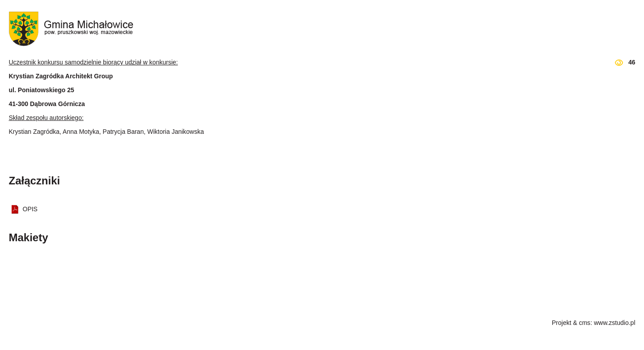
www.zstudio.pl (615, 323)
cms (585, 323)
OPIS (30, 209)
